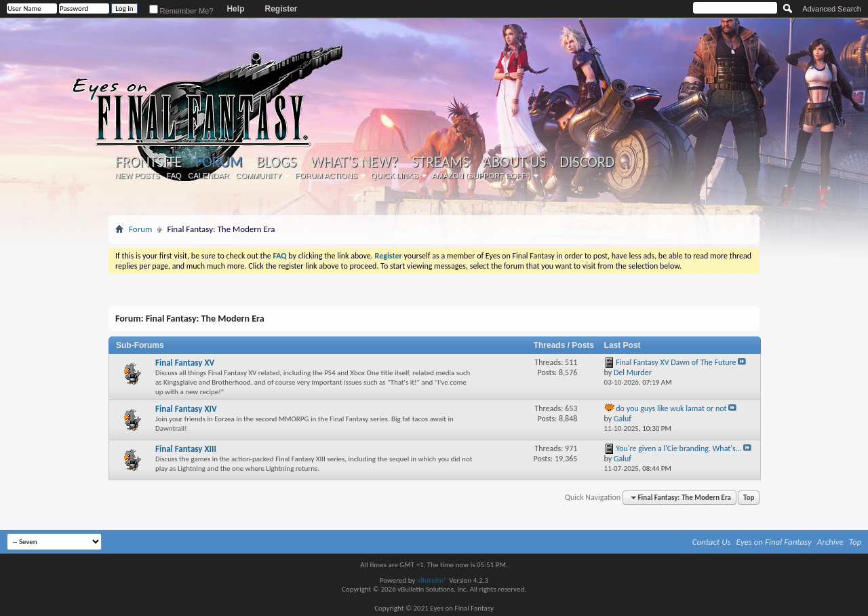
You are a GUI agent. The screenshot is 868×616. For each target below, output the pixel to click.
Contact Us (712, 542)
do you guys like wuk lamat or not (671, 408)
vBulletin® (432, 580)
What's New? (355, 162)
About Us (514, 162)
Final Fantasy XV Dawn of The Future (676, 362)
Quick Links (395, 176)
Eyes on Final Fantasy (774, 542)
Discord (587, 162)
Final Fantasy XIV (186, 409)
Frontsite (149, 162)
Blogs (276, 162)
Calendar (209, 176)
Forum (219, 162)
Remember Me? (181, 11)
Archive (830, 542)
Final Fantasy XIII (186, 449)
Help (235, 9)
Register (281, 9)
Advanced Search (832, 9)
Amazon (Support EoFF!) (481, 176)
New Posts (138, 176)
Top (749, 498)
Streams (440, 162)
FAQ (174, 176)
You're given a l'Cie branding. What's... (678, 448)
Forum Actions (326, 176)
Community (258, 176)
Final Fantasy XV (185, 363)
